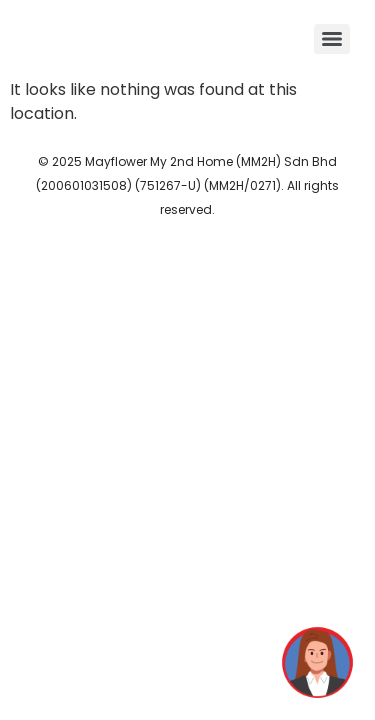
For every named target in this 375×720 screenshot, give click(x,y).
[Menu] (332, 39)
